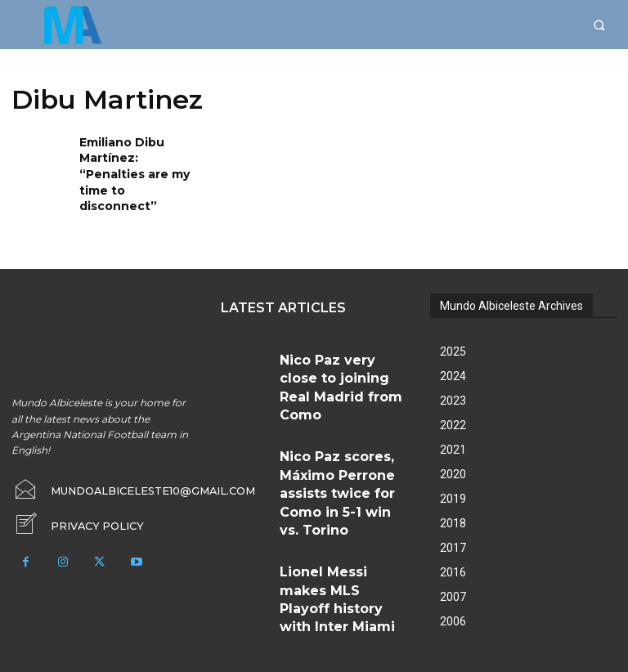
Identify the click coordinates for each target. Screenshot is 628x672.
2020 (453, 449)
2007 (453, 571)
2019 (453, 473)
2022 (453, 400)
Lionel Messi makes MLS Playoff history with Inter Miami (335, 460)
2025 (453, 326)
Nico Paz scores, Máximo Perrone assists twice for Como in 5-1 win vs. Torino (337, 401)
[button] (599, 25)
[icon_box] (72, 495)
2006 (453, 596)
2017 (453, 522)
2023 (453, 375)
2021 (453, 424)
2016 (453, 547)
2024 (453, 351)
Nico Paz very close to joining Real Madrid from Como (335, 343)
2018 (453, 498)
